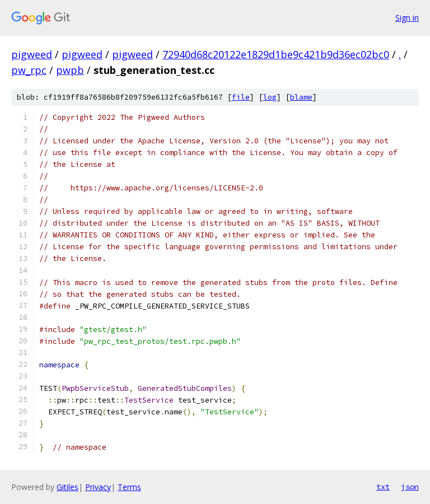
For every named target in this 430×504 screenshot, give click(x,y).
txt (383, 487)
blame (301, 97)
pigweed (32, 54)
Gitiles (67, 487)
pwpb (70, 70)
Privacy (98, 487)
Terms (129, 487)
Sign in (407, 18)
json (410, 487)
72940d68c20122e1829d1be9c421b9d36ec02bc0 (276, 54)
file (241, 97)
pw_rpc (29, 70)
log (270, 97)
